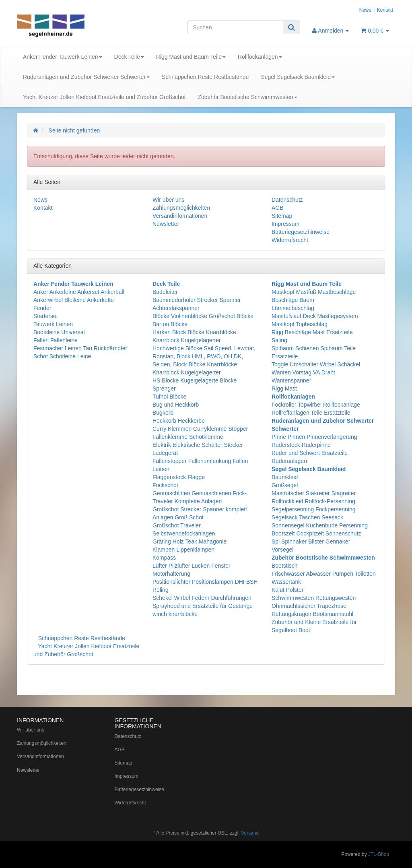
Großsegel (285, 485)
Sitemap (282, 216)
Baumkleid (285, 477)
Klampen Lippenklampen (183, 550)
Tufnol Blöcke (169, 397)
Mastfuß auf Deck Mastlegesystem (315, 316)
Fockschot (165, 485)
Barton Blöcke (170, 324)
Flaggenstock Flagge (179, 477)
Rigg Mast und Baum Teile (191, 57)
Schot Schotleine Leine (62, 356)
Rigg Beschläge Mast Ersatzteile (312, 332)
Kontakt (385, 10)
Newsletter (166, 224)
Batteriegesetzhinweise (301, 232)
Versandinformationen (180, 216)
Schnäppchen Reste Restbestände (205, 77)
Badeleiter (165, 292)
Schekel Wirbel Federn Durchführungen (202, 598)
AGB (278, 208)
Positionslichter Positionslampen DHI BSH (205, 582)
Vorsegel (282, 550)
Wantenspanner (291, 380)
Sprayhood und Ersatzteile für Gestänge (203, 606)
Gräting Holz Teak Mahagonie (190, 541)
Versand (250, 833)
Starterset (46, 316)
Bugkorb (163, 413)
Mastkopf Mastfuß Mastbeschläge (314, 292)
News (365, 10)
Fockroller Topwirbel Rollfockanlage (316, 405)
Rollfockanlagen (260, 57)
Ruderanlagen (289, 461)
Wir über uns (168, 200)
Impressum (285, 224)
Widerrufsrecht (290, 240)
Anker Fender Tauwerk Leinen (63, 57)
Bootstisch (285, 566)
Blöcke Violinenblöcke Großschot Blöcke (203, 316)
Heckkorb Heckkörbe (179, 421)
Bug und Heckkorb (176, 405)
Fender (42, 308)
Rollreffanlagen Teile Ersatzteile (311, 413)
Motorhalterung (171, 574)
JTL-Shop (379, 854)
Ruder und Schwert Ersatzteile (310, 453)
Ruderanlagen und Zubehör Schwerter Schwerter (86, 77)
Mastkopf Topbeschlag (300, 324)
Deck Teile (129, 57)
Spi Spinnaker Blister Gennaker (311, 541)
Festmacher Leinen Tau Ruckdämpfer (80, 348)
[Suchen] (235, 27)
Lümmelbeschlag (293, 308)
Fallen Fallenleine (56, 340)
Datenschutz (287, 200)
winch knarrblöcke (175, 614)
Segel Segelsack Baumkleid (298, 77)
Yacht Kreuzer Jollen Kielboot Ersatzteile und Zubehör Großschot (104, 97)
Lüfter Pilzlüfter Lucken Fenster (192, 566)
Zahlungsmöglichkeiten (181, 208)
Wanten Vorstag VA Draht (303, 372)
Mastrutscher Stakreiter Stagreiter (314, 493)
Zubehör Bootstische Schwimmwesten (247, 97)
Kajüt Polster (287, 590)
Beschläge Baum (293, 300)
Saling (279, 340)
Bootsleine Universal (59, 332)
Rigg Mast (284, 389)
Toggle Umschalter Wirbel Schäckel (316, 364)
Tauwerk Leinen (53, 324)
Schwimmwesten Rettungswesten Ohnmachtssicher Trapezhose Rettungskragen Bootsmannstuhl (314, 606)
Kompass (164, 558)
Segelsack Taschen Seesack (307, 517)
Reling (161, 590)
